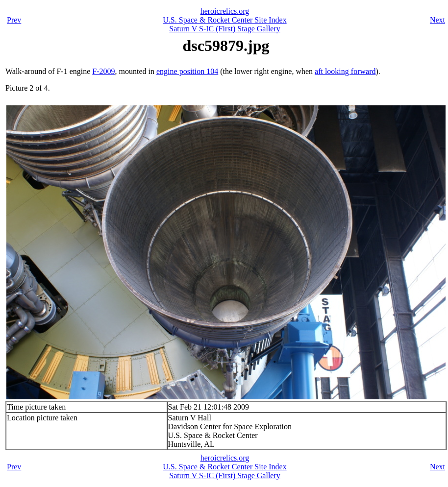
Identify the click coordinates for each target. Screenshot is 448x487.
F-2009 (103, 71)
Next (437, 20)
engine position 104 (187, 71)
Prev (14, 20)
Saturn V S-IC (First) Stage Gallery (225, 29)
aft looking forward (345, 71)
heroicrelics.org (225, 11)
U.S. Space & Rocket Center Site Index (224, 20)
